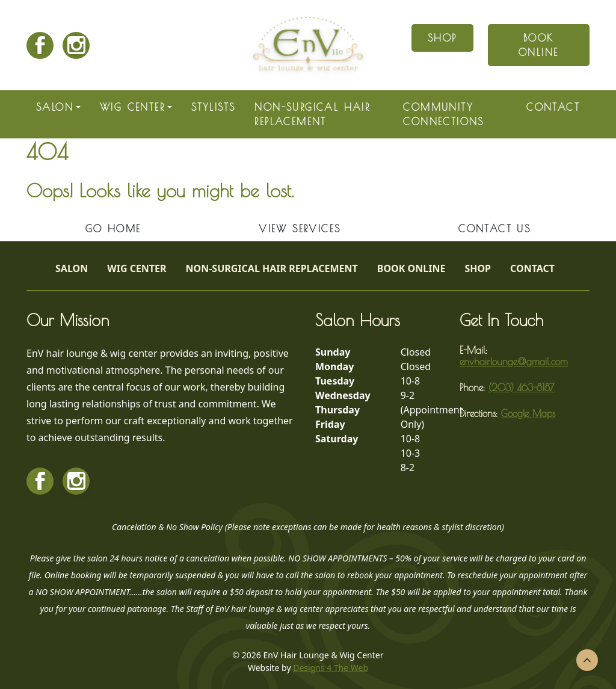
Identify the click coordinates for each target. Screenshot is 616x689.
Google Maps (528, 413)
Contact (553, 107)
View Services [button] (300, 229)
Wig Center (132, 107)
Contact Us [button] (494, 229)
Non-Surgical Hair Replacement (312, 114)
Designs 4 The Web (331, 668)
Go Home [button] (113, 229)
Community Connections (443, 114)
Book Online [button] (538, 45)
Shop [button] (442, 38)
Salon (55, 107)
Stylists (213, 107)
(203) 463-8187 (522, 388)
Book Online (411, 268)
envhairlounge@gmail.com (514, 362)
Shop (478, 268)
